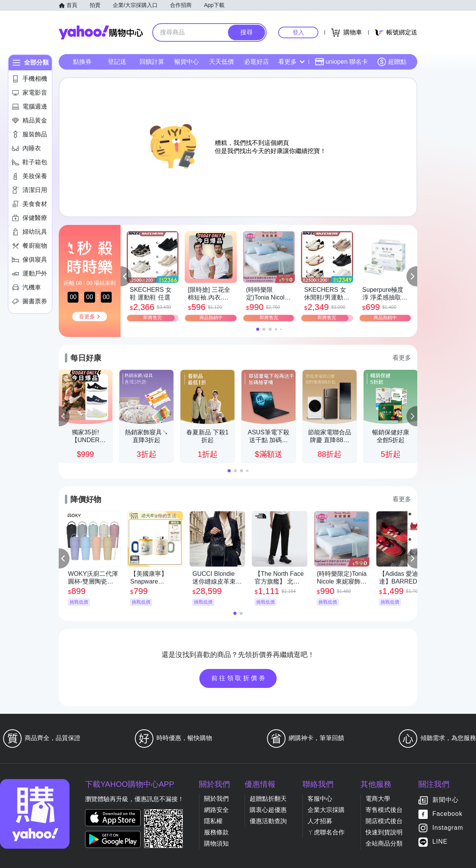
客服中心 (320, 799)
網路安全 (216, 810)
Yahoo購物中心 (101, 32)
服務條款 (216, 832)
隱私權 (213, 821)
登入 (298, 32)
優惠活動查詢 (268, 821)
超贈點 (392, 62)
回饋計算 (152, 62)
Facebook (447, 814)
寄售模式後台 (384, 810)
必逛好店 (257, 62)
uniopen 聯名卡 (341, 62)
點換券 (82, 62)
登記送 (117, 62)
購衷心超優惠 (268, 810)
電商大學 (378, 799)
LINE (440, 842)
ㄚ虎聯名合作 (326, 832)
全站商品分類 (384, 843)
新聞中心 (445, 800)
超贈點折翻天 (268, 799)
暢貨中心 (187, 62)
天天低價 (221, 62)
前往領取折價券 (239, 678)
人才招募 (320, 821)
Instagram (448, 828)
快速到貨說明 (384, 832)
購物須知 (216, 843)
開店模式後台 (384, 821)
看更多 (291, 62)
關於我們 (216, 799)
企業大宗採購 (326, 810)
